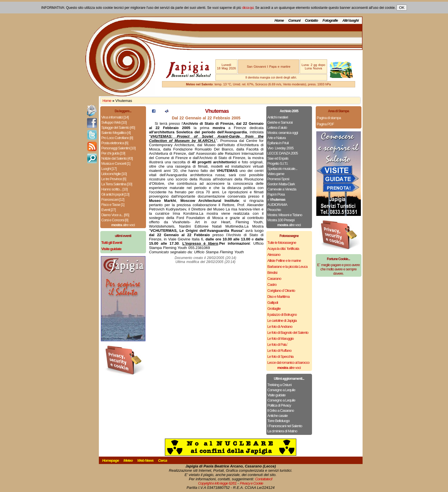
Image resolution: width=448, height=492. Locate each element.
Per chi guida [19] (113, 153)
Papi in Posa (276, 194)
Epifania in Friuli (278, 143)
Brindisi (272, 273)
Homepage (111, 460)
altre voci (123, 225)
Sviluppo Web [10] (114, 122)
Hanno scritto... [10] (115, 189)
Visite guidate (277, 395)
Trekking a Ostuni (279, 385)
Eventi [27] (109, 210)
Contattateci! (264, 479)
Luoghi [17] (109, 169)
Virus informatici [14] (115, 117)
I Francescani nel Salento (285, 426)
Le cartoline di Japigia (282, 321)
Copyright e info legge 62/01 (217, 483)
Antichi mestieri (278, 117)
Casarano (274, 279)
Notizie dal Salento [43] (117, 158)
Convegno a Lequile (281, 390)
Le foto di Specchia (281, 357)
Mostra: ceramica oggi (283, 133)
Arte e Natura (277, 138)
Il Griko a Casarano (281, 410)
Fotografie (330, 20)
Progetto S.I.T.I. (278, 163)
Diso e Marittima (279, 297)
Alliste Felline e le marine (284, 261)
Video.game (276, 174)
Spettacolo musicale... (282, 169)
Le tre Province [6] (114, 179)
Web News (146, 460)
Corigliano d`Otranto (281, 291)
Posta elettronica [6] (115, 143)
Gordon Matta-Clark (281, 184)
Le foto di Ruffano (279, 351)
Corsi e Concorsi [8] (115, 220)
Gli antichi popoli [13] (115, 194)
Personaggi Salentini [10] (119, 148)
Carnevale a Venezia (282, 189)
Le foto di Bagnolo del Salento (288, 333)
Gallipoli (273, 303)
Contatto (311, 20)
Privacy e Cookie (251, 483)
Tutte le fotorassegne (282, 243)
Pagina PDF (325, 124)
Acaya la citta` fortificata (283, 249)
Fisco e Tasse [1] (113, 205)
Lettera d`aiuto (277, 127)
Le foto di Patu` (278, 345)
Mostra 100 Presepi (281, 220)
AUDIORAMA (277, 205)
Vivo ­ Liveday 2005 (281, 148)
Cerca (162, 460)
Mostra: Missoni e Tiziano (285, 215)
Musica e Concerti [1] (116, 163)
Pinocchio (274, 210)
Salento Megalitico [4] (116, 133)
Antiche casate (278, 416)
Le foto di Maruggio (281, 339)
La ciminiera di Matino (282, 431)
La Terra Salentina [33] (117, 184)
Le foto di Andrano (280, 327)
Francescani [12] (113, 199)
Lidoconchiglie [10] (114, 174)
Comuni (294, 20)
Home (279, 20)
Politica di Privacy (279, 405)
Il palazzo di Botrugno (282, 315)
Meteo (128, 460)
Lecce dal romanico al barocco (288, 363)
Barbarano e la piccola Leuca (287, 267)
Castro (272, 285)
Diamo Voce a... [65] (115, 215)
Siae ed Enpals (278, 158)
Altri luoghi (350, 20)
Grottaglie (274, 309)
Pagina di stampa (329, 118)
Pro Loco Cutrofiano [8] (117, 138)
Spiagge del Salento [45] (118, 127)
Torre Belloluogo (279, 421)
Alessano (274, 255)
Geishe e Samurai (280, 122)
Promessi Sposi (278, 179)
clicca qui (248, 8)
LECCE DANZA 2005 (283, 153)
